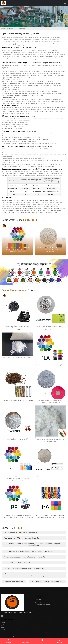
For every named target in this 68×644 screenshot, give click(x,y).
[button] (63, 239)
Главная (3, 28)
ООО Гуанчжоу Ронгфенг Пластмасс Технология (51, 180)
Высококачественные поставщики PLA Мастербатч (24, 568)
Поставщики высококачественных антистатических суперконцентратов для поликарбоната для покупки (34, 575)
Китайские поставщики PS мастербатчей (47, 582)
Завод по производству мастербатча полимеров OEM (25, 557)
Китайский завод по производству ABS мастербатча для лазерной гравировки (34, 545)
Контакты (59, 641)
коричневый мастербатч (13, 582)
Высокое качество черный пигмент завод (20, 532)
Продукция (25, 641)
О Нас (42, 641)
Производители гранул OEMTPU (17, 563)
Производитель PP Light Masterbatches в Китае (22, 538)
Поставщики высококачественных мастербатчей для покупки (28, 551)
